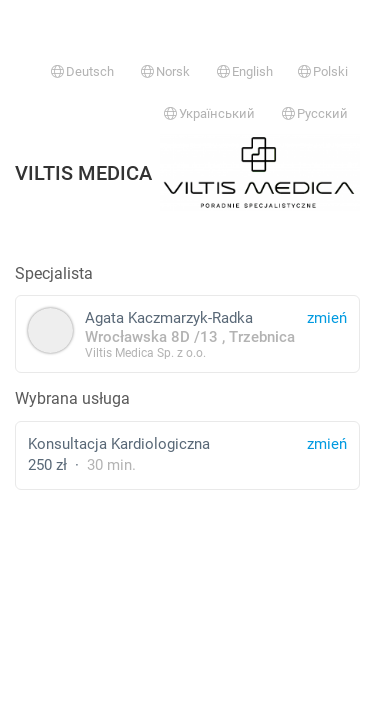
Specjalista (54, 273)
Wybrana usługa (72, 398)
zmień (327, 444)
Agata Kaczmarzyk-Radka (187, 333)
